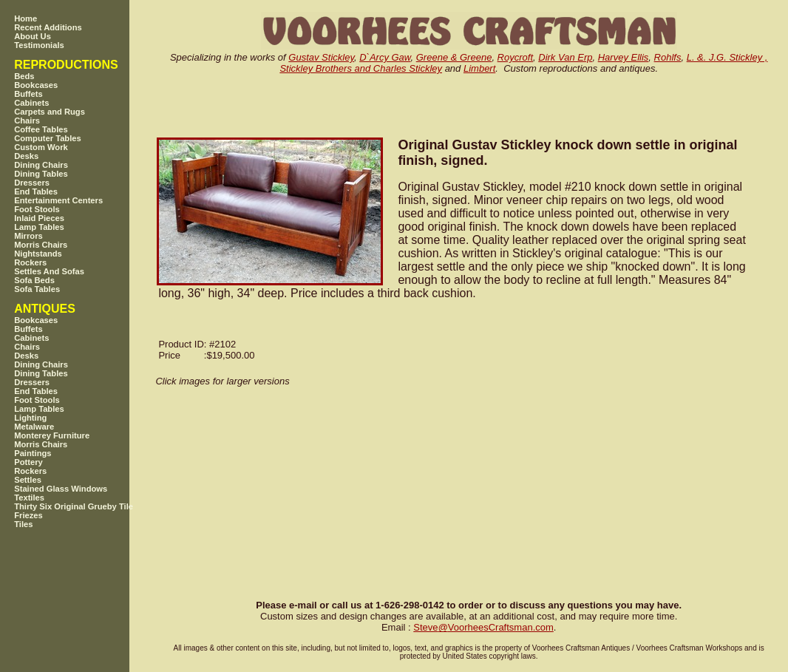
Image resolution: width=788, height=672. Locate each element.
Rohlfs (668, 57)
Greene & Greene (454, 57)
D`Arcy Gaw (385, 57)
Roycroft (515, 57)
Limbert (479, 68)
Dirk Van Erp (565, 57)
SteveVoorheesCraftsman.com (483, 627)
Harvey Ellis (624, 57)
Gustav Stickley (321, 57)
